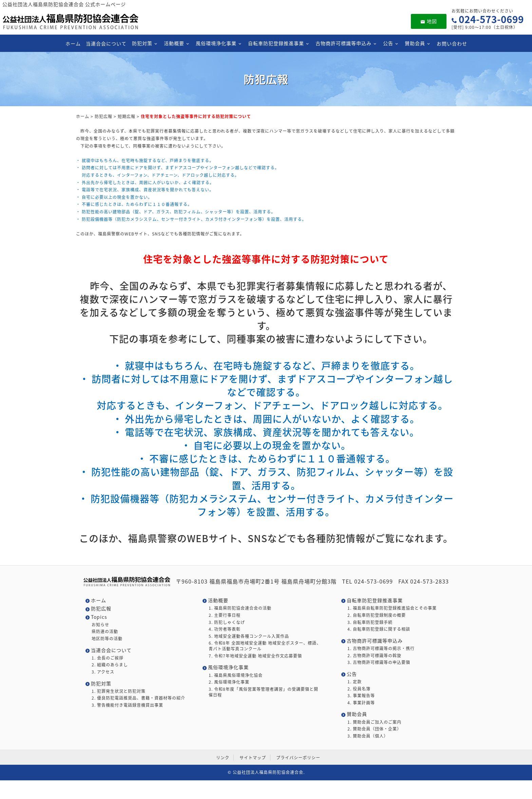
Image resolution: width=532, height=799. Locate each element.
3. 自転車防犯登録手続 (370, 622)
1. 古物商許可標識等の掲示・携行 (381, 649)
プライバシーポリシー (298, 758)
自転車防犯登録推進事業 (276, 43)
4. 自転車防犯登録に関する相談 (379, 629)
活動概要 (174, 43)
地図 (429, 21)
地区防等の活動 (107, 639)
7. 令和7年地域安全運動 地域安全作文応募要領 (255, 656)
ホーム (73, 43)
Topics (99, 617)
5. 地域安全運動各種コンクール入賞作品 (249, 636)
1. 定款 (355, 682)
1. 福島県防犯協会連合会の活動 (240, 608)
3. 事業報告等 (361, 696)
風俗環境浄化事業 (216, 43)
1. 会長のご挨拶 (108, 658)
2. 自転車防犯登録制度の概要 (377, 615)
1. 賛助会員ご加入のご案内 (374, 722)
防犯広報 (103, 116)
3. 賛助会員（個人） (368, 736)
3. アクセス (103, 672)
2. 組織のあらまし (110, 665)
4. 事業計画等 (361, 703)
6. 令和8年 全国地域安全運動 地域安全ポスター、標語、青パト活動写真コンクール (265, 646)
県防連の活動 (105, 632)
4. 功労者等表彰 (225, 629)
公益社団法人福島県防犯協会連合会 (268, 772)
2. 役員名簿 (359, 689)
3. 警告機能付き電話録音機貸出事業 (127, 705)
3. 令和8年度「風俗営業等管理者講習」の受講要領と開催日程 (263, 692)
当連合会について (106, 43)
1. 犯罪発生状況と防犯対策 (119, 691)
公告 (388, 43)
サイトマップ (253, 758)
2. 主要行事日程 (225, 615)
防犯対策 (142, 43)
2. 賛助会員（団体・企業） (374, 729)
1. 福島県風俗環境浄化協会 (236, 675)
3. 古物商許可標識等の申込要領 (379, 662)
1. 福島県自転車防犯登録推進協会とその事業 (392, 608)
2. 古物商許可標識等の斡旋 (374, 656)
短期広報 (127, 116)
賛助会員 (415, 43)
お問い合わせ (452, 43)
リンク (223, 758)
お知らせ (100, 625)
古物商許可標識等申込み (343, 43)
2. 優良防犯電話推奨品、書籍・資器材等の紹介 (138, 698)
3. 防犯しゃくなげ (227, 622)
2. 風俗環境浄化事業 (229, 682)
